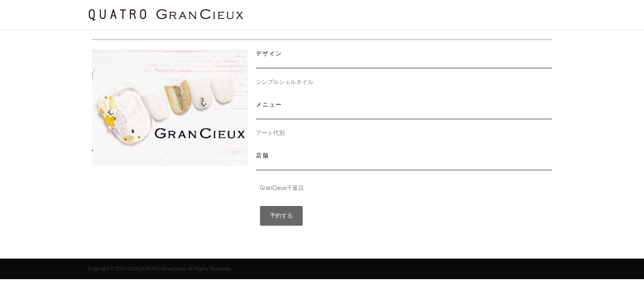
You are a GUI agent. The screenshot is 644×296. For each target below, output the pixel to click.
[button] (281, 216)
